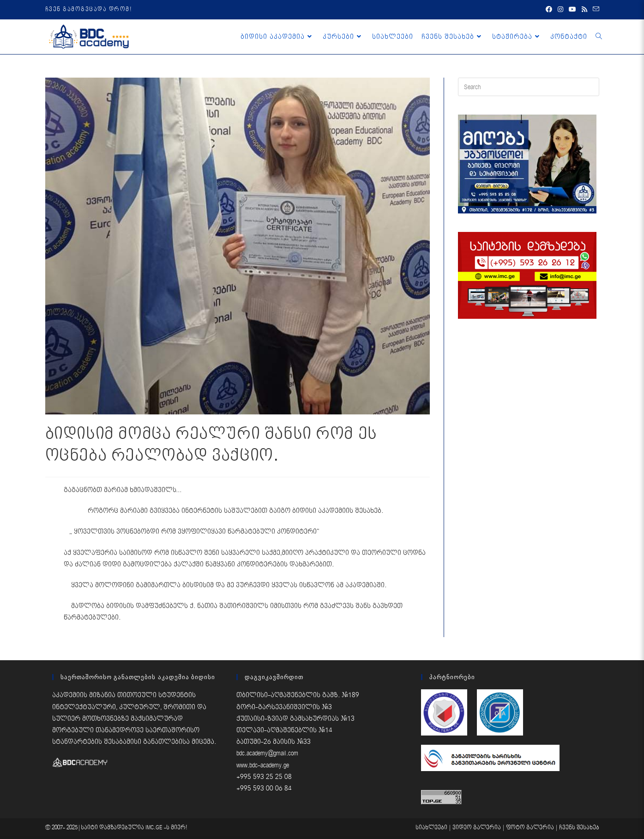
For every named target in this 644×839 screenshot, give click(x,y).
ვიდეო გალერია (477, 828)
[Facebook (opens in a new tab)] (549, 10)
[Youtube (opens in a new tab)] (572, 10)
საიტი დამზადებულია (113, 828)
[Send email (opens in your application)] (595, 10)
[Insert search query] (529, 87)
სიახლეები (431, 828)
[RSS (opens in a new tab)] (584, 10)
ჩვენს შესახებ (579, 828)
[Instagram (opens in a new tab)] (560, 10)
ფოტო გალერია (530, 828)
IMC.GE (155, 828)
